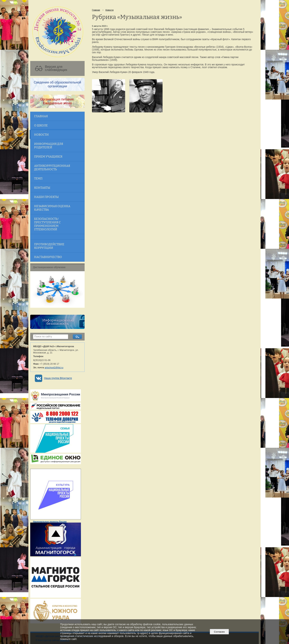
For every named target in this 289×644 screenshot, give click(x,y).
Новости (41, 135)
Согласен (219, 632)
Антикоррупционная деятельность (52, 167)
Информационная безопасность (57, 322)
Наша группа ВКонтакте (58, 378)
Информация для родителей (49, 146)
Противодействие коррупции (49, 246)
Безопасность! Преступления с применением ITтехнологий (47, 224)
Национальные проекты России (50, 521)
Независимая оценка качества (52, 208)
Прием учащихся (48, 157)
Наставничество (48, 257)
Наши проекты (46, 197)
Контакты (42, 188)
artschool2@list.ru (54, 368)
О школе (41, 125)
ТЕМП (38, 178)
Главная (41, 116)
